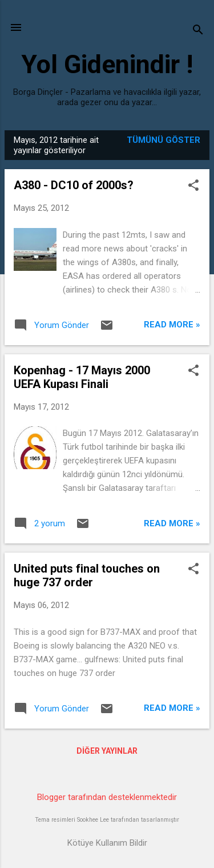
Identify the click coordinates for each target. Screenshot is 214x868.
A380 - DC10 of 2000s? (74, 185)
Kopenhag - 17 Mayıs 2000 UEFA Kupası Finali (82, 377)
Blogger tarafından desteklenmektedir (107, 797)
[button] (193, 186)
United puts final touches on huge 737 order (87, 575)
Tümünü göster (163, 140)
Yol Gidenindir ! (107, 64)
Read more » (172, 325)
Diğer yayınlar (107, 751)
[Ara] (198, 31)
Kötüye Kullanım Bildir (107, 843)
